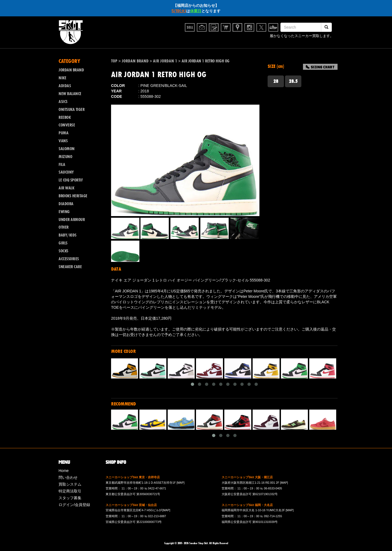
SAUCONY (66, 172)
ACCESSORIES (69, 259)
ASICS (63, 102)
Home (64, 471)
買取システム (70, 484)
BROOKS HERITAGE (73, 196)
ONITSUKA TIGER (71, 110)
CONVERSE (67, 125)
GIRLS (63, 243)
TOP (114, 61)
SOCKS (63, 251)
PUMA (63, 133)
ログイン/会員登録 (74, 505)
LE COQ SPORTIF (71, 180)
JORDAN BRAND (71, 70)
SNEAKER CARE (70, 267)
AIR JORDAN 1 (165, 61)
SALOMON (67, 149)
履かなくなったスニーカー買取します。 (302, 36)
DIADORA (66, 204)
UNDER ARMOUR (72, 220)
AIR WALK (66, 188)
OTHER (64, 227)
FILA (62, 165)
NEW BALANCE (70, 94)
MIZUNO (65, 157)
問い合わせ (68, 477)
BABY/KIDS (68, 235)
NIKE (62, 78)
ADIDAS (65, 86)
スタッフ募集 (70, 498)
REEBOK (65, 117)
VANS (63, 141)
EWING (64, 212)
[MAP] (181, 483)
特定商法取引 (70, 491)
